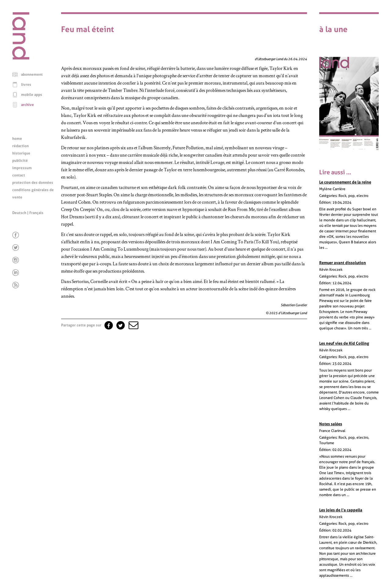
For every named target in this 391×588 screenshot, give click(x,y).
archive (27, 105)
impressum (22, 168)
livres (26, 85)
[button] (133, 325)
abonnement (32, 74)
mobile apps (32, 95)
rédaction (20, 146)
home (17, 139)
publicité (20, 161)
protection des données (33, 183)
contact (19, 175)
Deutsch (19, 213)
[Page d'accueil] (21, 58)
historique (21, 153)
